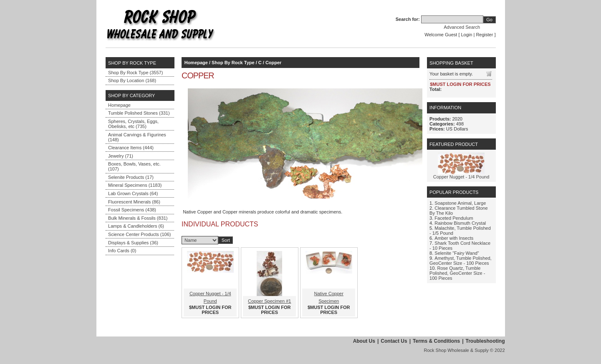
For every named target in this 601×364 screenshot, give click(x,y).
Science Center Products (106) (139, 234)
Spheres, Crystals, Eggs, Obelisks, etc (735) (133, 124)
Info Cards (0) (122, 251)
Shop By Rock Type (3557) (135, 73)
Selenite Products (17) (131, 177)
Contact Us (394, 341)
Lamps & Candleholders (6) (136, 226)
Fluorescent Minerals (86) (134, 202)
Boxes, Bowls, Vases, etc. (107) (134, 166)
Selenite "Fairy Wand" (457, 253)
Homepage (119, 105)
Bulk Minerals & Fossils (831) (138, 218)
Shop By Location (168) (132, 80)
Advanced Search (462, 27)
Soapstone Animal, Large (460, 203)
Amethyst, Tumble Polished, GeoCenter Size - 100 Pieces (461, 261)
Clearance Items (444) (131, 148)
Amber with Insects (454, 238)
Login (467, 35)
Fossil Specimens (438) (132, 210)
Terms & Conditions (436, 341)
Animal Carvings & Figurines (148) (137, 137)
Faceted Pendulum (454, 218)
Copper (274, 63)
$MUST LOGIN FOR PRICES (210, 310)
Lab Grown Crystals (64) (133, 193)
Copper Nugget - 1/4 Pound (461, 177)
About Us (364, 341)
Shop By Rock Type (233, 63)
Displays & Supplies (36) (133, 243)
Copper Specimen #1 (269, 301)
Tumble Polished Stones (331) (139, 113)
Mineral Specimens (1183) (135, 185)
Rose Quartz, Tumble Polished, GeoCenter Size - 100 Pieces (457, 273)
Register (484, 35)
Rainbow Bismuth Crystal (460, 223)
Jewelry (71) (121, 156)
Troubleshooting (485, 341)
